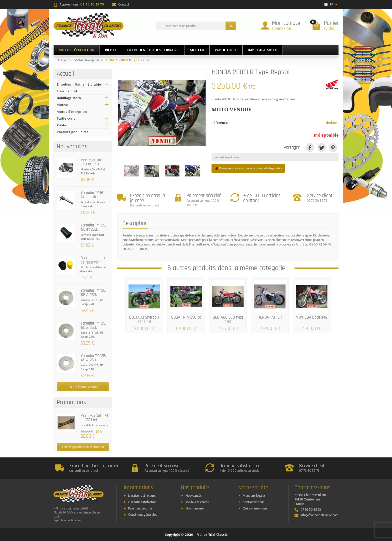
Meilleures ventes (197, 502)
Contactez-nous (253, 502)
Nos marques (195, 508)
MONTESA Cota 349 (311, 317)
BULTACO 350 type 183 (228, 319)
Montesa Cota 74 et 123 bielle (94, 418)
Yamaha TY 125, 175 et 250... (93, 227)
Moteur (63, 105)
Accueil (65, 74)
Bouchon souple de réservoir (93, 260)
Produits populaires (73, 132)
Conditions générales (142, 514)
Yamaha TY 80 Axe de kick (92, 195)
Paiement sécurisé (140, 508)
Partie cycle (66, 118)
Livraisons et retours (142, 495)
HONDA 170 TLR (270, 317)
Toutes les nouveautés (83, 387)
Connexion (281, 28)
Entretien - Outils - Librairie (79, 84)
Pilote (61, 125)
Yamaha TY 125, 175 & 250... (93, 293)
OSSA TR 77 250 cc (186, 317)
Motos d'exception (72, 112)
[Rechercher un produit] (191, 26)
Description (135, 223)
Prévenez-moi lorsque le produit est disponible (248, 168)
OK (231, 26)
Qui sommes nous (255, 508)
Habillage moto (69, 98)
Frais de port (67, 91)
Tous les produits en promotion (83, 447)
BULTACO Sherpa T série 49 (144, 319)
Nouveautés (193, 495)
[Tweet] (322, 148)
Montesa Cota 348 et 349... (92, 162)
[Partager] (310, 148)
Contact (121, 4)
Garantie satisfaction (142, 502)
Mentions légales (254, 495)
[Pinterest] (333, 148)
